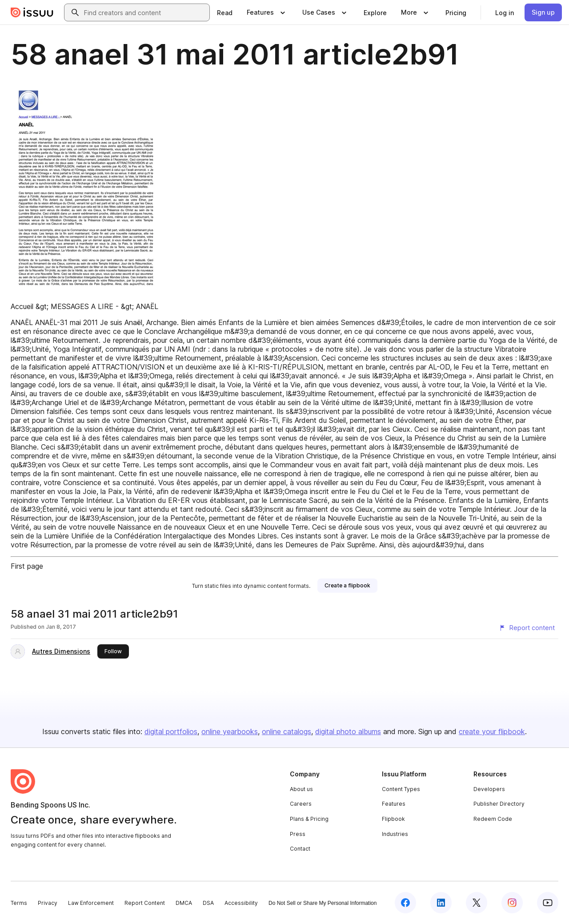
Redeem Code (493, 819)
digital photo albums (348, 731)
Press (298, 834)
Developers (489, 789)
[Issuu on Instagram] (512, 903)
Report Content (145, 903)
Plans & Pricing (309, 819)
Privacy (48, 903)
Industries (395, 834)
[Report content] (527, 628)
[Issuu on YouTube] (548, 903)
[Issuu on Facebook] (405, 903)
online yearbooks (230, 731)
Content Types (401, 789)
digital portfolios (171, 731)
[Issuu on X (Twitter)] (477, 903)
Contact (300, 849)
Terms (19, 903)
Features (394, 804)
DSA (208, 903)
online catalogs (287, 731)
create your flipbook (492, 731)
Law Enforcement (91, 903)
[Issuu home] (32, 12)
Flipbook (393, 819)
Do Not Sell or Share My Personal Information (323, 903)
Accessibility (241, 903)
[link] (225, 12)
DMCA (184, 903)
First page (27, 566)
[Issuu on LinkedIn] (441, 903)
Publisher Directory (499, 804)
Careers (301, 804)
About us (301, 789)
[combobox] (145, 12)
